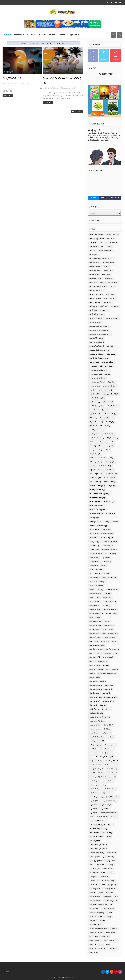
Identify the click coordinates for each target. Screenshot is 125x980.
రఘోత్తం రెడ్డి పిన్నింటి (96, 769)
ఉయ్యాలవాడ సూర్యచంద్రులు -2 (100, 334)
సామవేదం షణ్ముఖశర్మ (97, 913)
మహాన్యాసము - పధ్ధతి (97, 741)
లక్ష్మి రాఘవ (93, 809)
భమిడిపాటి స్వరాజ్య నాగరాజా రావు (101, 685)
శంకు (91, 865)
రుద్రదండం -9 (107, 793)
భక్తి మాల (115, 669)
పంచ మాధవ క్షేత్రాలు (96, 570)
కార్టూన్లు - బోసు (95, 394)
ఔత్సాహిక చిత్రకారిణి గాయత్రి (99, 358)
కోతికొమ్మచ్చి (110, 422)
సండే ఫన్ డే (110, 893)
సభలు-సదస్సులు (95, 909)
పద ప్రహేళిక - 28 (12, 78)
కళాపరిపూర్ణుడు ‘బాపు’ (97, 382)
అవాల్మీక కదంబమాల (96, 290)
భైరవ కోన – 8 (94, 709)
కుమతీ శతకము (113, 406)
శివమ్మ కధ (93, 877)
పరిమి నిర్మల (113, 577)
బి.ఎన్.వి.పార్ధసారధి (112, 649)
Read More (8, 95)
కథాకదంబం (42, 35)
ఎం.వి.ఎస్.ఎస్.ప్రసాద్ (97, 346)
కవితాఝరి (111, 382)
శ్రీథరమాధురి (94, 881)
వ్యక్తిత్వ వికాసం (111, 861)
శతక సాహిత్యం (101, 865)
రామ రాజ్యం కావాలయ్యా (98, 785)
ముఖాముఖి (93, 757)
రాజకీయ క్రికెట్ (94, 781)
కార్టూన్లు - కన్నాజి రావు (105, 390)
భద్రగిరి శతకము (95, 677)
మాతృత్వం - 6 (94, 130)
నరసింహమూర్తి (94, 558)
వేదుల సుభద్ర (111, 853)
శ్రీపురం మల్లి (94, 885)
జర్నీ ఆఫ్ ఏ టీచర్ (96, 470)
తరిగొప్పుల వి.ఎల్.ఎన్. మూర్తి (100, 522)
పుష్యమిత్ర (107, 593)
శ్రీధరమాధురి (74, 35)
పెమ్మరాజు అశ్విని (95, 601)
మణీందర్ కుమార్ (95, 729)
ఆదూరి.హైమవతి (95, 302)
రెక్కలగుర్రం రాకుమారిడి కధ (110, 797)
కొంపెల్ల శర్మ (93, 418)
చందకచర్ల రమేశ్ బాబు (97, 446)
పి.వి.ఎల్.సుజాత (95, 593)
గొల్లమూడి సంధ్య (113, 438)
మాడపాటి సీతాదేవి (96, 749)
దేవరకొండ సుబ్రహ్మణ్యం (110, 542)
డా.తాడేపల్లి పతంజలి (97, 506)
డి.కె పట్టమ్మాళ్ (94, 518)
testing (93, 250)
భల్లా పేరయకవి (95, 693)
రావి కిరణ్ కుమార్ (109, 789)
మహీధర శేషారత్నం (96, 745)
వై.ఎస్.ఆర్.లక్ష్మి (108, 857)
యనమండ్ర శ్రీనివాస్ (112, 761)
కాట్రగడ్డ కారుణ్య (95, 386)
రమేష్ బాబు (102, 773)
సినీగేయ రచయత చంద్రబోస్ (98, 928)
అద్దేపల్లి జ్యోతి (94, 274)
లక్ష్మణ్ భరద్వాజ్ (106, 805)
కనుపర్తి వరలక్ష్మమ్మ (106, 366)
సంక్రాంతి (92, 893)
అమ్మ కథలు (93, 282)
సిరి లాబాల (114, 928)
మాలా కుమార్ (94, 753)
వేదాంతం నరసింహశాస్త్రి (97, 853)
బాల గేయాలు (94, 641)
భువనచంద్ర (93, 705)
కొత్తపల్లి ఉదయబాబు (107, 418)
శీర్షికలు (62, 35)
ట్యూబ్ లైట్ (112, 486)
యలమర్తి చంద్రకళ (95, 765)
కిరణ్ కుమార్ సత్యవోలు (97, 398)
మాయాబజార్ (109, 749)
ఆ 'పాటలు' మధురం (96, 294)
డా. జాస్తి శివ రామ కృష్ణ (97, 490)
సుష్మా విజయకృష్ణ (95, 940)
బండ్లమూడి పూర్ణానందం (110, 633)
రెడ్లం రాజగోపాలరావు (109, 801)
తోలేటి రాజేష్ (94, 538)
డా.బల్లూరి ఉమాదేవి (96, 514)
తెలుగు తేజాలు (94, 530)
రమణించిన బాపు (112, 769)
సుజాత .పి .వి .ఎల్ (96, 932)
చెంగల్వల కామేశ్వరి (104, 450)
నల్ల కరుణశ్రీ (106, 558)
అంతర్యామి (93, 254)
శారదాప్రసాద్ (94, 873)
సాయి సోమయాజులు (96, 916)
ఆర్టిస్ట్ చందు (104, 306)
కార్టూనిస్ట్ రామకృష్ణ (109, 386)
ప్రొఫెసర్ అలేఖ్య (108, 629)
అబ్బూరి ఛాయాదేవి (96, 278)
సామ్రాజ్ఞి (109, 913)
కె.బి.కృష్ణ (114, 414)
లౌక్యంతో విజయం (103, 817)
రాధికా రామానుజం (108, 781)
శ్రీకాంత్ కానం (104, 877)
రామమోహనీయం (95, 789)
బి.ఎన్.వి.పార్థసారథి (96, 649)
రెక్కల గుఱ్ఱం (94, 797)
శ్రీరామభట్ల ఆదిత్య (110, 889)
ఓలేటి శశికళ (111, 354)
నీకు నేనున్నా (107, 562)
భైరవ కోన (103, 705)
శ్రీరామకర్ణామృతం (95, 889)
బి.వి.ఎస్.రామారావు (110, 653)
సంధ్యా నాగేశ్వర (95, 897)
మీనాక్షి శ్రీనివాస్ (107, 753)
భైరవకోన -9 (106, 709)
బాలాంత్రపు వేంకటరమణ (98, 645)
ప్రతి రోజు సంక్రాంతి (96, 625)
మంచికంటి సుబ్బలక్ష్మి (96, 713)
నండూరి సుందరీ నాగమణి (98, 554)
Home (8, 35)
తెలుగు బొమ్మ (94, 534)
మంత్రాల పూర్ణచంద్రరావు (97, 721)
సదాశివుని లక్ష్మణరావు (110, 901)
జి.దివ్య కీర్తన (94, 474)
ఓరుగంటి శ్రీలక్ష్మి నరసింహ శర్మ (99, 350)
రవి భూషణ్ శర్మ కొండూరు (98, 777)
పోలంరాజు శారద (95, 617)
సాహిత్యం (109, 916)
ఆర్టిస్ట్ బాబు (93, 310)
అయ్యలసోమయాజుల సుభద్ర (99, 286)
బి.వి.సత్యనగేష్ (108, 657)
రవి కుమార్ (113, 773)
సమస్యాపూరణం (109, 909)
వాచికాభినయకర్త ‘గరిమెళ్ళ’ (99, 829)
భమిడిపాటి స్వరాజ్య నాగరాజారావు (101, 689)
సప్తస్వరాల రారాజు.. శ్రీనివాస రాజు (101, 905)
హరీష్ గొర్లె (93, 948)
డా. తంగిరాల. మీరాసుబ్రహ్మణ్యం (100, 494)
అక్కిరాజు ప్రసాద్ (95, 262)
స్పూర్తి (108, 944)
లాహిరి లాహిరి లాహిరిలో (108, 813)
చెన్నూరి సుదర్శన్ (95, 454)
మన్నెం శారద (107, 733)
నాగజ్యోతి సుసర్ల (95, 562)
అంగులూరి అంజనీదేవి (106, 250)
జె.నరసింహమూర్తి (95, 482)
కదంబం (30, 35)
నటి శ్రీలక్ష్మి (113, 554)
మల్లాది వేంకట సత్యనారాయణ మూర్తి (102, 737)
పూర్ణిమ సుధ (107, 597)
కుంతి (111, 402)
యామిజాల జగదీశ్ (111, 765)
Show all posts (60, 43)
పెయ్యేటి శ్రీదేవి (94, 605)
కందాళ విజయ (94, 362)
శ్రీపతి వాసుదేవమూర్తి (107, 881)
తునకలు (115, 522)
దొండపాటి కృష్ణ (94, 546)
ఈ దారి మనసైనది (95, 322)
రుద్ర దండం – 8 (95, 793)
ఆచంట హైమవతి (95, 298)
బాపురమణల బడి (109, 637)
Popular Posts (115, 198)
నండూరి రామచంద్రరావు (109, 550)
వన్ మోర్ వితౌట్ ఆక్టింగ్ (97, 825)
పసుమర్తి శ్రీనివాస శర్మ (97, 581)
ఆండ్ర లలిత (110, 294)
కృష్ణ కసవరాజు (107, 410)
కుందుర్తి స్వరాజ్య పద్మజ (97, 406)
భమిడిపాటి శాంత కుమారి (98, 681)
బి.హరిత (92, 661)
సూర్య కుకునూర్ (109, 940)
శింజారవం (104, 873)
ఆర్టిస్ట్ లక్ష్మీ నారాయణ (97, 314)
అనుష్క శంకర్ (106, 274)
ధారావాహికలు (19, 35)
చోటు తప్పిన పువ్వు (96, 462)
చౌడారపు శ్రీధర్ (110, 462)
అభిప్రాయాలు (109, 278)
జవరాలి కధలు (109, 470)
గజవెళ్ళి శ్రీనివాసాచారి (97, 430)
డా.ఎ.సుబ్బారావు (95, 502)
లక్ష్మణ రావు (93, 805)
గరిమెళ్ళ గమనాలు (96, 434)
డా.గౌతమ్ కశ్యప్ (109, 502)
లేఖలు (92, 817)
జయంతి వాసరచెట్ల (105, 466)
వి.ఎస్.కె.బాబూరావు (96, 837)
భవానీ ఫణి (106, 693)
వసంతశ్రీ (111, 825)
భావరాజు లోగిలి (109, 701)
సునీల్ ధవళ (106, 936)
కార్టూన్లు (92, 390)
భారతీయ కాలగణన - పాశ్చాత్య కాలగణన (103, 697)
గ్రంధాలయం (110, 442)
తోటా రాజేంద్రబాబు (107, 534)
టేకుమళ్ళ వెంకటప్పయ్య (97, 486)
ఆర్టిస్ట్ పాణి (115, 306)
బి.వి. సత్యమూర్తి (95, 653)
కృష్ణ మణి (93, 414)
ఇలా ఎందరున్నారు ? (112, 318)
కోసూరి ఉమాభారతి (96, 426)
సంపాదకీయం (107, 897)
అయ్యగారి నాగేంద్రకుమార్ (109, 282)
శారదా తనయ (108, 869)
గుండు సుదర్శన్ (110, 434)
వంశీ (91, 821)
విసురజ (109, 837)
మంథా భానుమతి (95, 725)
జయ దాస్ (93, 466)
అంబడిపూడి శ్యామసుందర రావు (100, 258)
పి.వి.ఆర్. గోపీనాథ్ (112, 589)
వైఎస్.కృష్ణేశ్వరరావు (96, 861)
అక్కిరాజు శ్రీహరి (109, 262)
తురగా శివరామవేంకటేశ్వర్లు (98, 526)
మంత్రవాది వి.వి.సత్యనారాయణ (100, 717)
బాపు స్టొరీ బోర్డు (95, 637)
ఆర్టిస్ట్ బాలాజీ (105, 310)
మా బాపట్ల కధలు (111, 745)
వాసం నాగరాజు (95, 833)
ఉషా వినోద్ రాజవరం (96, 338)
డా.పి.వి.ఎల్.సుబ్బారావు (98, 510)
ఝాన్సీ (113, 482)
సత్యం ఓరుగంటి (95, 901)
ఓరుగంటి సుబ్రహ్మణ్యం (97, 354)
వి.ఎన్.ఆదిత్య (107, 833)
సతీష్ (116, 897)
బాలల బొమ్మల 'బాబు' (109, 641)
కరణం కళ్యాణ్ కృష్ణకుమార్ (98, 370)
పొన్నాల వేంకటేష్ (95, 609)
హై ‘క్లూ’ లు (114, 948)
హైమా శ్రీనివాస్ (94, 952)
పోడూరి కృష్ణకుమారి (110, 609)
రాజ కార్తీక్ (113, 777)
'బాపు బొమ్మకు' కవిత (97, 239)
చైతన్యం (111, 458)
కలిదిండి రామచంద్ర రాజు (98, 378)
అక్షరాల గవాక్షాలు (95, 266)
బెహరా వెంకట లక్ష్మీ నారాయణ (99, 665)
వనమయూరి (100, 821)
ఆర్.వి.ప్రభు (93, 306)
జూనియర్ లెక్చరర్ (95, 478)
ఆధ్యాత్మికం (107, 302)
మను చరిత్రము (94, 733)
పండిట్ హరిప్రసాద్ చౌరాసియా (99, 574)
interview (94, 246)
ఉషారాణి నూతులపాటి (97, 342)
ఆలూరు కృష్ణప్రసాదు (96, 318)
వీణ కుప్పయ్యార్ (95, 841)
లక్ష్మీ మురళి (104, 809)
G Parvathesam (96, 242)
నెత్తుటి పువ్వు (94, 566)
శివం (112, 873)
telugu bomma (107, 246)
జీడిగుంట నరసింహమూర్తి (109, 474)
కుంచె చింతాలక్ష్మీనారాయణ (98, 402)
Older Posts (77, 111)
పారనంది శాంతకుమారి (97, 585)
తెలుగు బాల (107, 530)
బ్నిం (107, 669)
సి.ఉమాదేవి (93, 920)
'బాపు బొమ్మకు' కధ (112, 235)
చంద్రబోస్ (110, 446)
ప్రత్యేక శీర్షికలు (9, 71)
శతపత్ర (111, 865)
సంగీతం (100, 893)
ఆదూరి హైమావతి (109, 298)
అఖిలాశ (107, 266)
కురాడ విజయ (94, 410)
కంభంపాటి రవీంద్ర (108, 362)
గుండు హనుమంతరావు (97, 438)
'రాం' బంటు (111, 239)
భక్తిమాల (92, 673)
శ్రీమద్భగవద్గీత (113, 885)
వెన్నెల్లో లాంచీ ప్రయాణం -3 (98, 845)
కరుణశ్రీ (108, 374)
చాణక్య (92, 450)
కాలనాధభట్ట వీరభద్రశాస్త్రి (111, 394)
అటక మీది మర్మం (95, 270)
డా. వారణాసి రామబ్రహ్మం (98, 498)
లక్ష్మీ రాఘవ (93, 813)
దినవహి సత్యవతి (107, 538)
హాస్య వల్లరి (103, 948)
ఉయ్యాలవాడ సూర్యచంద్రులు (99, 330)
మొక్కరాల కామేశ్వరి (96, 761)
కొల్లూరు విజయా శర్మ (96, 422)
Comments (94, 198)
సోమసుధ (49, 71)
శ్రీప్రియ (103, 885)
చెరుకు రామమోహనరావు (98, 458)
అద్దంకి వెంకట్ (109, 270)
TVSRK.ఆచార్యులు (111, 242)
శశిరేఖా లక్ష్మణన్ (95, 869)
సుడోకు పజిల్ (94, 936)
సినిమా (103, 920)
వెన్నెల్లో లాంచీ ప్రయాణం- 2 (98, 849)
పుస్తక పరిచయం (95, 597)
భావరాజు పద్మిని (95, 701)
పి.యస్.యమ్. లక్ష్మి (96, 589)
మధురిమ (107, 729)
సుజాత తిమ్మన (111, 932)
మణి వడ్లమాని (109, 725)
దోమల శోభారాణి (107, 546)
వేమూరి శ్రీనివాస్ (95, 857)
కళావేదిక (52, 35)
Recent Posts (104, 198)
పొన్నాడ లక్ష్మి (106, 605)
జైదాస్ (106, 482)
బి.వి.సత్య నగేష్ (95, 657)
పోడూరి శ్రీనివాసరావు (96, 613)
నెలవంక (104, 566)
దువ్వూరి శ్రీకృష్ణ (94, 542)
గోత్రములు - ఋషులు (97, 442)
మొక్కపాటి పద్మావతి (107, 757)
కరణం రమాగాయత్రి (96, 374)
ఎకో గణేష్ (110, 346)
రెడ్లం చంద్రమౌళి (95, 801)
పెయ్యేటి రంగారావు (110, 601)
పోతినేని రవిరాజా (112, 613)
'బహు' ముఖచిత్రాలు (96, 235)
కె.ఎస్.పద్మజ (103, 414)
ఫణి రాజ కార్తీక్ (94, 633)
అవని (113, 286)
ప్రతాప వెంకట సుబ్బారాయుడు (99, 621)
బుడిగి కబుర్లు (103, 661)
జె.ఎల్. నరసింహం (110, 478)
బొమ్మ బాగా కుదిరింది (96, 669)
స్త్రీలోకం (101, 944)
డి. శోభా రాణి (110, 514)
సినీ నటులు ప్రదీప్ (95, 924)
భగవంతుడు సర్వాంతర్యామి (107, 673)
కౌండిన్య (108, 426)
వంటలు (114, 817)
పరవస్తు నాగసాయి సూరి (97, 577)
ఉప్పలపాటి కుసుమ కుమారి (98, 326)
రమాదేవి (92, 773)
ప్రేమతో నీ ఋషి (95, 629)
